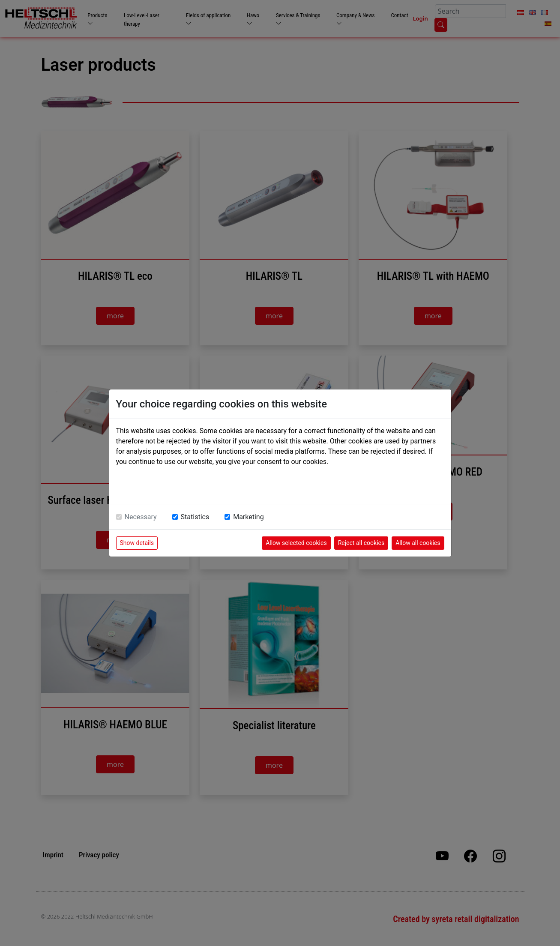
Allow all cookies (418, 543)
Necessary (141, 517)
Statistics (195, 517)
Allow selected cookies (296, 543)
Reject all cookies (361, 543)
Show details (137, 543)
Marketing (248, 517)
